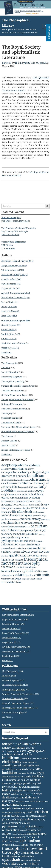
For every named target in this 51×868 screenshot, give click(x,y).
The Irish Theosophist (12, 390)
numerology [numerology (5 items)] (19, 527)
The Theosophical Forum (14, 409)
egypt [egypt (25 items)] (40, 491)
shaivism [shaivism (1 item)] (5, 556)
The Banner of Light (11, 422)
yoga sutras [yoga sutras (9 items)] (36, 579)
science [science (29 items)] (26, 551)
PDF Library (7, 245)
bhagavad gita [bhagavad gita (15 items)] (40, 472)
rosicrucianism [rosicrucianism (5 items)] (18, 548)
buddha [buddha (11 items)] (22, 476)
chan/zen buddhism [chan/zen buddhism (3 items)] (21, 480)
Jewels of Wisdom (10, 234)
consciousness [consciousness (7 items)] (9, 483)
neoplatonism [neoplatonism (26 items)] (11, 523)
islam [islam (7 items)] (4, 508)
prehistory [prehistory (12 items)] (14, 537)
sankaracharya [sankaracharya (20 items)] (36, 548)
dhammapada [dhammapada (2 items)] (23, 487)
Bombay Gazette (9, 441)
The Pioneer (7, 436)
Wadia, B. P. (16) (9, 307)
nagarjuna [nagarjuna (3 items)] (45, 519)
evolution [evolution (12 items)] (34, 498)
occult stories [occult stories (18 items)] (10, 530)
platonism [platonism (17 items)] (32, 534)
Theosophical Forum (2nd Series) (17, 399)
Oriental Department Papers (15, 395)
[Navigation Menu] (46, 26)
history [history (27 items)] (44, 504)
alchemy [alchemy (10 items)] (6, 469)
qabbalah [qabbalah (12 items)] (30, 541)
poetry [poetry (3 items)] (42, 534)
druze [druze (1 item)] (36, 487)
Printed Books (8, 248)
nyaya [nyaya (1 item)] (28, 527)
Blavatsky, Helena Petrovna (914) (17, 261)
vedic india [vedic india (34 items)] (42, 575)
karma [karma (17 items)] (34, 508)
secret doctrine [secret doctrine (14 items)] (40, 552)
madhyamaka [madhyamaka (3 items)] (38, 512)
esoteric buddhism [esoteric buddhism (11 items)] (32, 494)
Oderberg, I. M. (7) (10, 348)
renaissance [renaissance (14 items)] (33, 544)
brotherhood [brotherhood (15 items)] (9, 476)
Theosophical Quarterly (13, 381)
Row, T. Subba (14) (10, 311)
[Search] (22, 732)
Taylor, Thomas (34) (11, 284)
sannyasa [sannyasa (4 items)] (16, 552)
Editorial (7, 63)
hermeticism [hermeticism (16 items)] (20, 505)
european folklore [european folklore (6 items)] (19, 498)
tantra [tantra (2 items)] (45, 556)
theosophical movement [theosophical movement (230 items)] (25, 848)
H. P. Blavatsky (23, 63)
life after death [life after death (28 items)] (22, 512)
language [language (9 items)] (6, 512)
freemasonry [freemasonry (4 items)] (7, 501)
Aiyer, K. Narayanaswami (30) (16, 293)
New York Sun (8, 445)
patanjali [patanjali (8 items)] (30, 530)
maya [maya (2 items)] (44, 516)
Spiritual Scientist (10, 418)
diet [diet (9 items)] (31, 487)
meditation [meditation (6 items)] (7, 519)
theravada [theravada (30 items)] (8, 567)
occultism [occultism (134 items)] (39, 526)
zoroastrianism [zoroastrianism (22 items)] (11, 582)
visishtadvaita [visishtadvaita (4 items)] (8, 579)
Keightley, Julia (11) (11, 325)
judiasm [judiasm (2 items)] (19, 508)
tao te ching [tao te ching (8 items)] (17, 560)
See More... (7, 352)
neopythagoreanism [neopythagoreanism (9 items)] (32, 523)
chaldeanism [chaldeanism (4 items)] (7, 480)
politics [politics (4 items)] (5, 537)
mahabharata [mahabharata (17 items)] (10, 515)
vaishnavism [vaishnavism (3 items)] (7, 575)
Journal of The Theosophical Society (19, 427)
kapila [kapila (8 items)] (26, 508)
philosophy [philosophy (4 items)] (41, 530)
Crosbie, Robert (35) (11, 279)
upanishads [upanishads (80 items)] (31, 570)
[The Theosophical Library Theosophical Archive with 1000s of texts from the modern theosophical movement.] (20, 26)
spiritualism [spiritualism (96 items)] (18, 555)
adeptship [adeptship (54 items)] (9, 465)
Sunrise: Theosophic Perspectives (18, 386)
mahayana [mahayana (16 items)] (26, 515)
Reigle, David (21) (10, 302)
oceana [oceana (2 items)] (22, 530)
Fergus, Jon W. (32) (10, 288)
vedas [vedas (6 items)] (30, 575)
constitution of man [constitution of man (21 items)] (29, 483)
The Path (6, 367)
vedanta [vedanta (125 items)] (20, 574)
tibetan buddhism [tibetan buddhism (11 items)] (26, 567)
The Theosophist (40, 63)
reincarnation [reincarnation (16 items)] (10, 545)
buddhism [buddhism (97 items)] (36, 475)
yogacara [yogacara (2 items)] (26, 579)
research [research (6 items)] (6, 548)
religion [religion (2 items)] (22, 545)
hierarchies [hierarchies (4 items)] (34, 505)
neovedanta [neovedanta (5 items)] (7, 527)
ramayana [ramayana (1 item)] (39, 541)
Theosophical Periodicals (14, 242)
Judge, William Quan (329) (14, 265)
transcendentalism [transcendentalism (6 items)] (11, 571)
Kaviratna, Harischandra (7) (15, 343)
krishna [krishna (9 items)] (43, 508)
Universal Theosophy (12, 404)
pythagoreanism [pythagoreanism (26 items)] (12, 541)
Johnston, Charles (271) (13, 270)
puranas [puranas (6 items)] (25, 537)
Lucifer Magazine (10, 372)
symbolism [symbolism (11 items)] (36, 556)
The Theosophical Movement (16, 221)
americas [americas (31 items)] (18, 469)
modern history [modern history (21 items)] (30, 519)
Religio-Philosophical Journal (16, 450)
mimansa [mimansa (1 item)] (17, 519)
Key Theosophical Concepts (15, 231)
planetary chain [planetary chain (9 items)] (10, 534)
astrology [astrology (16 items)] (25, 472)
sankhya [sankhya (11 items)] (6, 552)
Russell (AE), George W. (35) (15, 275)
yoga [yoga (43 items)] (18, 578)
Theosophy (7, 413)
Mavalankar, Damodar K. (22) (15, 297)
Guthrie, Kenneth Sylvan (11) (16, 320)
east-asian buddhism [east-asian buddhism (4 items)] (26, 491)
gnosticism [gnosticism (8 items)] (28, 501)
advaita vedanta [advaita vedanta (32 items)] (29, 465)
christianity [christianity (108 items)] (40, 479)
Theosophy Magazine (12, 377)
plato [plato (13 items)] (22, 534)
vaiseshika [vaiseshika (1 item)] (44, 571)
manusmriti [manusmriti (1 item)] (37, 516)
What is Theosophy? (11, 218)
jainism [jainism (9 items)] (12, 508)
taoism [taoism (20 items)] (6, 560)
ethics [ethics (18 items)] (5, 497)
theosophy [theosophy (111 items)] (31, 563)
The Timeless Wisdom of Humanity (19, 228)
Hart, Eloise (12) (9, 316)
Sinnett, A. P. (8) (9, 339)
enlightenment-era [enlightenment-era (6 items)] (11, 494)
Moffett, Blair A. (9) (11, 334)
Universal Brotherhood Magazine (18, 432)
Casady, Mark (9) (9, 329)
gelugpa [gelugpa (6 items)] (18, 501)
